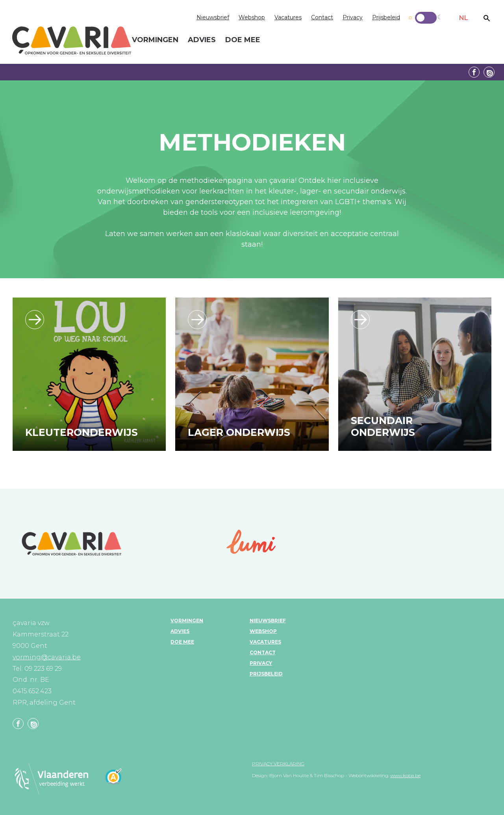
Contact (322, 17)
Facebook (474, 72)
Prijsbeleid (386, 17)
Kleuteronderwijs (82, 432)
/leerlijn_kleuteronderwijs (35, 320)
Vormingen (187, 621)
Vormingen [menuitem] (155, 40)
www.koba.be (405, 775)
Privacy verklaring (278, 764)
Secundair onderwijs (383, 426)
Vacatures (288, 17)
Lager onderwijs (239, 432)
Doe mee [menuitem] (243, 40)
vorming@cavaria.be (47, 657)
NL (464, 18)
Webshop (252, 17)
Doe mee (182, 642)
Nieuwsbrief (213, 17)
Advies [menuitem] (202, 40)
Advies (180, 631)
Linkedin (489, 72)
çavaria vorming (72, 40)
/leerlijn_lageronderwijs (197, 320)
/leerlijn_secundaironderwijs (360, 320)
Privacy (353, 17)
